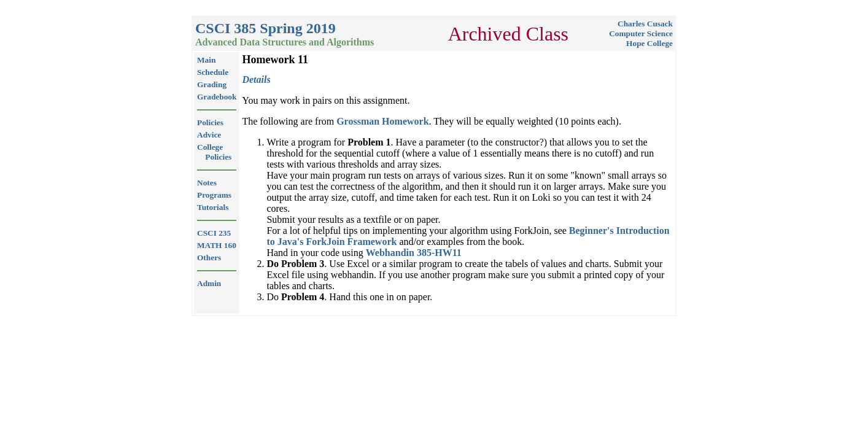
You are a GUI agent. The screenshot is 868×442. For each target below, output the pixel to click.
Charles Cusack (645, 24)
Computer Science (641, 33)
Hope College (649, 43)
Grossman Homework (382, 121)
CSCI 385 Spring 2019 (265, 28)
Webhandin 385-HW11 (414, 253)
